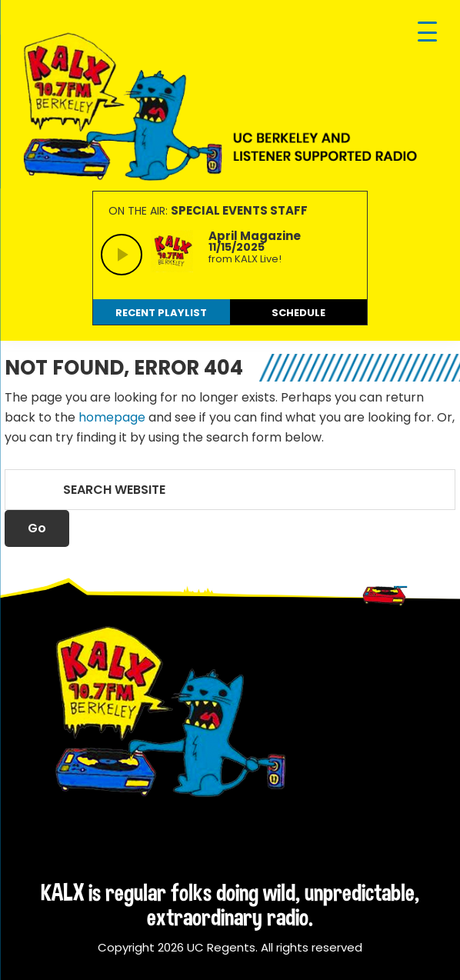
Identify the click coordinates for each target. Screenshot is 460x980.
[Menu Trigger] (427, 33)
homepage (112, 417)
